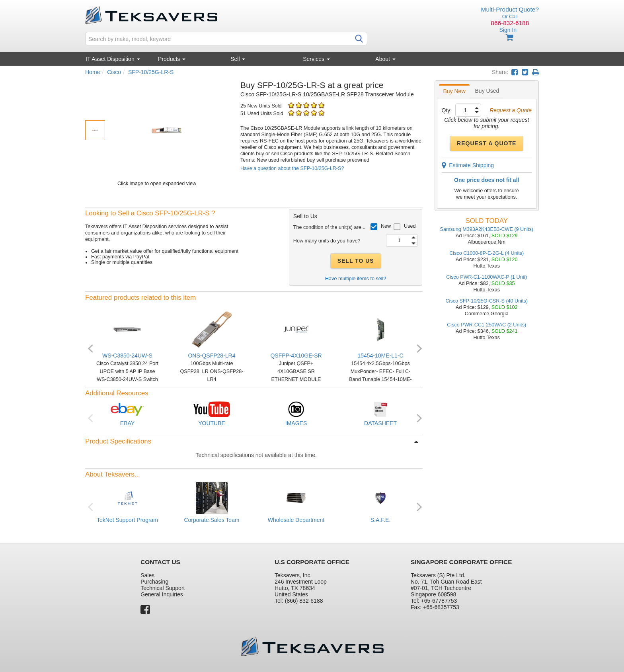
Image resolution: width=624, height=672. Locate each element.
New (386, 226)
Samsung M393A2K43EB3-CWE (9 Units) (487, 229)
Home (93, 72)
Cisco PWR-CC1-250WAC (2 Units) (487, 325)
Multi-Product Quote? (510, 9)
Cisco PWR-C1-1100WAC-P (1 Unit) (487, 277)
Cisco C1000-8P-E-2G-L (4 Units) (487, 253)
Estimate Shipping (468, 165)
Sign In (508, 30)
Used (410, 226)
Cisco (114, 72)
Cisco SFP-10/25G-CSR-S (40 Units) (487, 301)
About (385, 59)
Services (316, 59)
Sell (238, 59)
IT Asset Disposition (113, 59)
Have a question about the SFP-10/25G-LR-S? (292, 168)
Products (172, 59)
